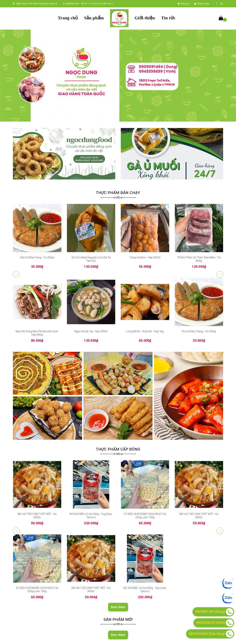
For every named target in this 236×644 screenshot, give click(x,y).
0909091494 (72, 4)
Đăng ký (185, 4)
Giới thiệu (145, 18)
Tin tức (168, 18)
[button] (220, 274)
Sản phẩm (94, 18)
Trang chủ (68, 18)
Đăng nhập (203, 4)
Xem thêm (118, 607)
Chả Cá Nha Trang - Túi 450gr (37, 257)
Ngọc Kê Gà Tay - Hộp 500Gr (91, 331)
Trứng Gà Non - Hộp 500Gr (145, 257)
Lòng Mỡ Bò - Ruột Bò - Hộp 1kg (145, 331)
